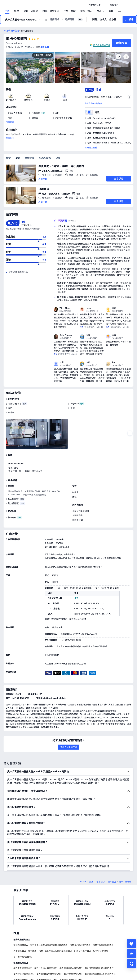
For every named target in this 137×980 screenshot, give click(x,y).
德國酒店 (101, 882)
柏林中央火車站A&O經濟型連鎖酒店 (55, 951)
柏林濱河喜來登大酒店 (80, 945)
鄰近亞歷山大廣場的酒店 (46, 968)
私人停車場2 (14, 503)
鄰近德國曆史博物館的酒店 (49, 974)
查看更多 (10, 138)
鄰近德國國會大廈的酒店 (71, 968)
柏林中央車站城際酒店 (103, 945)
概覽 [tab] (8, 158)
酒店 (91, 882)
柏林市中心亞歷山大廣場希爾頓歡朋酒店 (49, 945)
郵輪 (111, 11)
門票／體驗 (70, 11)
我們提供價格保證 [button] (102, 45)
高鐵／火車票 (31, 11)
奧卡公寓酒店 (17, 39)
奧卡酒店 (32, 951)
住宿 (7, 11)
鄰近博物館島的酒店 (73, 974)
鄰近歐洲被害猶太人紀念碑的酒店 (100, 974)
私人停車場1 (14, 499)
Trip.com (83, 882)
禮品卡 (100, 11)
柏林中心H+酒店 (101, 951)
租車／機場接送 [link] (51, 11)
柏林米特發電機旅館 (23, 957)
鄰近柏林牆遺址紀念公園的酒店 (99, 968)
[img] (30, 67)
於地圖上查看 (91, 148)
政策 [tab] (58, 158)
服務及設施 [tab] (45, 158)
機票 (17, 11)
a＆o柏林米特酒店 (82, 951)
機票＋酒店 (86, 11)
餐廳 (73, 408)
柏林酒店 (112, 882)
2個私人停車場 (15, 404)
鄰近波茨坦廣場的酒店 (24, 974)
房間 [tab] (18, 158)
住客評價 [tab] (30, 158)
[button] (105, 5)
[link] (94, 5)
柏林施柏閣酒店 (21, 945)
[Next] (130, 433)
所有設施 (10, 122)
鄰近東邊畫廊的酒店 (23, 968)
